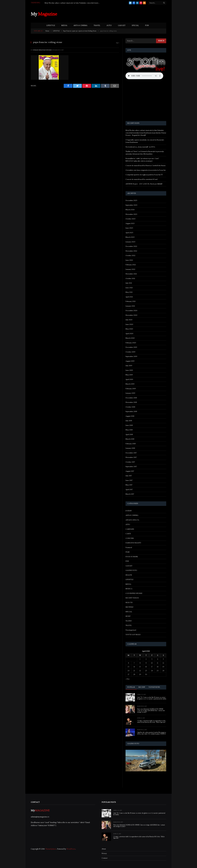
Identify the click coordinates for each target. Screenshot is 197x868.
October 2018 (130, 407)
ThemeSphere (51, 849)
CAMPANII (130, 529)
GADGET (122, 26)
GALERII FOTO (131, 570)
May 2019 (129, 375)
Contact (105, 858)
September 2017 (131, 467)
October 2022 (130, 256)
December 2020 (131, 311)
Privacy (104, 853)
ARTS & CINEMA (80, 26)
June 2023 (129, 228)
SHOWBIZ (129, 607)
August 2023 (130, 223)
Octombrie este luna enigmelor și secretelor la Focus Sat (146, 170)
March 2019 (130, 384)
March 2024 (130, 210)
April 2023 (129, 233)
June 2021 (129, 288)
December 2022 (131, 246)
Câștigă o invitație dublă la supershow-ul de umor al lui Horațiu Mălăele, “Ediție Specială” (152, 722)
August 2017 (130, 471)
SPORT (128, 616)
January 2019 (130, 393)
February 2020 (131, 343)
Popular (131, 687)
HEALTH (129, 575)
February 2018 (131, 444)
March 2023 (130, 237)
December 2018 (131, 398)
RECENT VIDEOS (132, 598)
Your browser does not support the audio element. (144, 76)
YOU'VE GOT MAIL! (133, 635)
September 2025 (131, 205)
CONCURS (130, 538)
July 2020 (129, 320)
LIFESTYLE (51, 26)
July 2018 (129, 421)
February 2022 (131, 265)
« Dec (128, 679)
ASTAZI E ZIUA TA (132, 520)
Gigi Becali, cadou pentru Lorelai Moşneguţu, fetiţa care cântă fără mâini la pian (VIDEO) (152, 733)
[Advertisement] (120, 14)
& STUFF (129, 511)
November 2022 (131, 251)
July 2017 (129, 476)
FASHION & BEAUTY (133, 543)
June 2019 (129, 370)
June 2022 (129, 260)
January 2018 (130, 448)
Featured (129, 547)
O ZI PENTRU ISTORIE (134, 593)
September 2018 (131, 412)
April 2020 (129, 334)
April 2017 (129, 490)
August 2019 (130, 361)
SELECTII (129, 603)
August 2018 (130, 416)
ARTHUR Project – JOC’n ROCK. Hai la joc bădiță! (144, 184)
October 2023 (130, 219)
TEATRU (129, 621)
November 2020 (131, 315)
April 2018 (129, 435)
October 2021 (130, 279)
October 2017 (130, 462)
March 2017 (130, 494)
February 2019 (131, 389)
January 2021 (130, 306)
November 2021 (131, 274)
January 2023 (130, 242)
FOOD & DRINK (132, 557)
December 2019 (131, 347)
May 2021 (129, 292)
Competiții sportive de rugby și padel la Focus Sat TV (144, 175)
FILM (128, 552)
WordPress (71, 849)
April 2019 (129, 379)
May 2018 (129, 430)
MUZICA (129, 589)
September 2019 (131, 356)
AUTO (109, 26)
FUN (147, 26)
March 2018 (130, 439)
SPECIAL (135, 26)
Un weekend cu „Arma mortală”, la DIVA (140, 147)
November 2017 (131, 457)
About (104, 849)
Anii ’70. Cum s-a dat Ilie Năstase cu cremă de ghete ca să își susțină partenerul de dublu (152, 698)
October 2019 (130, 352)
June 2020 (129, 324)
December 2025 (131, 200)
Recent (142, 687)
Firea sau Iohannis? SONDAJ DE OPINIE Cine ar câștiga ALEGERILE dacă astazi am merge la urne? (151, 711)
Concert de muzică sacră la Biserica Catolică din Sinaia (145, 166)
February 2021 (131, 301)
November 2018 (131, 402)
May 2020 (129, 329)
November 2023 (131, 214)
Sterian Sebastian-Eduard (42, 50)
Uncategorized (131, 630)
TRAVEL (97, 26)
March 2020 (130, 338)
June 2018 (129, 425)
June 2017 (129, 480)
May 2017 (129, 485)
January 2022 (130, 269)
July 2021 (129, 283)
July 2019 (129, 366)
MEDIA (64, 26)
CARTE (128, 534)
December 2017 (131, 453)
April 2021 (129, 297)
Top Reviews (154, 687)
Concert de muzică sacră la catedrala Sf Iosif (142, 179)
